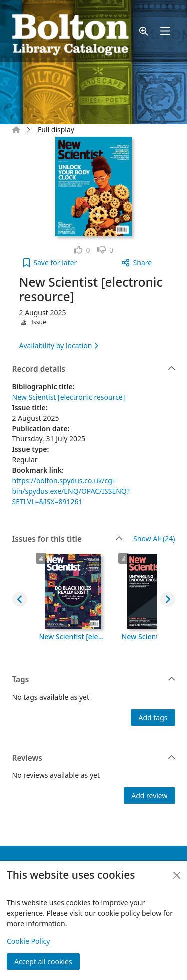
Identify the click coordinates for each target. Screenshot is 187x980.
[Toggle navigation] (165, 31)
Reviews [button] (94, 758)
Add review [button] (149, 796)
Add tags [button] (153, 717)
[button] (144, 31)
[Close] (177, 875)
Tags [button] (94, 680)
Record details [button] (94, 369)
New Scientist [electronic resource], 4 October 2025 (73, 636)
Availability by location (59, 346)
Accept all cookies (43, 961)
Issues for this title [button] (68, 539)
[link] (82, 250)
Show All (154, 539)
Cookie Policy (28, 941)
